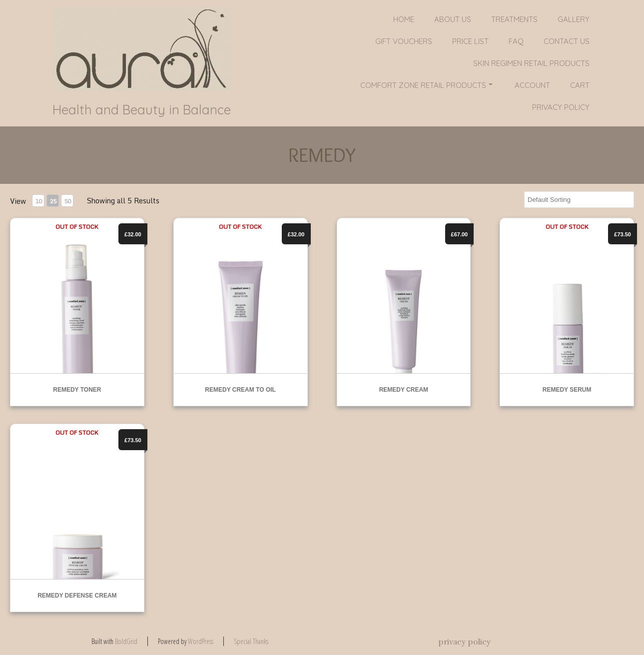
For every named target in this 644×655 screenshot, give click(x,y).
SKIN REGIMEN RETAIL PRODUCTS (531, 63)
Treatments (514, 19)
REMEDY (322, 155)
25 (53, 201)
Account (532, 85)
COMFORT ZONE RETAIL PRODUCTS (426, 85)
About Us (453, 19)
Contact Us (567, 41)
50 (67, 201)
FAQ (516, 41)
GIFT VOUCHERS (404, 41)
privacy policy (561, 107)
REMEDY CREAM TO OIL (240, 390)
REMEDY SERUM (567, 390)
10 (38, 201)
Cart (580, 85)
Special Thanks (251, 641)
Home (404, 19)
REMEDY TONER (77, 390)
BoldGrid (126, 641)
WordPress (201, 641)
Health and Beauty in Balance (142, 110)
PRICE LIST (470, 41)
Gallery (574, 19)
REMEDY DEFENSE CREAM (77, 596)
